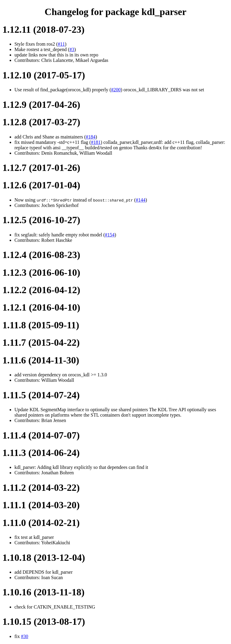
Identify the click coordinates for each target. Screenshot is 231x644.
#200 (116, 90)
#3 (72, 49)
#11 (61, 44)
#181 (96, 142)
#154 (110, 235)
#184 (91, 137)
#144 (140, 200)
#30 (25, 636)
